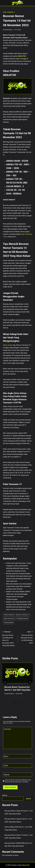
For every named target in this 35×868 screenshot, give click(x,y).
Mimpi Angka (8, 345)
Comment (8, 729)
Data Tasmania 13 (9, 619)
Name (6, 756)
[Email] (17, 765)
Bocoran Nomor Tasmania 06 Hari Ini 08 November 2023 (26, 637)
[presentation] (17, 673)
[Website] (17, 775)
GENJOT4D (22, 56)
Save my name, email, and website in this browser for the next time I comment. (18, 781)
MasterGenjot (8, 30)
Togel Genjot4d (8, 623)
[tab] (14, 703)
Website (7, 775)
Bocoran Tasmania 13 (23, 615)
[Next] (30, 682)
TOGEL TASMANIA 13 (9, 12)
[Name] (17, 756)
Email (6, 765)
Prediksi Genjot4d (23, 619)
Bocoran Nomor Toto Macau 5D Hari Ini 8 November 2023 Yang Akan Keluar (9, 638)
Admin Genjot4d (9, 615)
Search (5, 795)
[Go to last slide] (5, 682)
